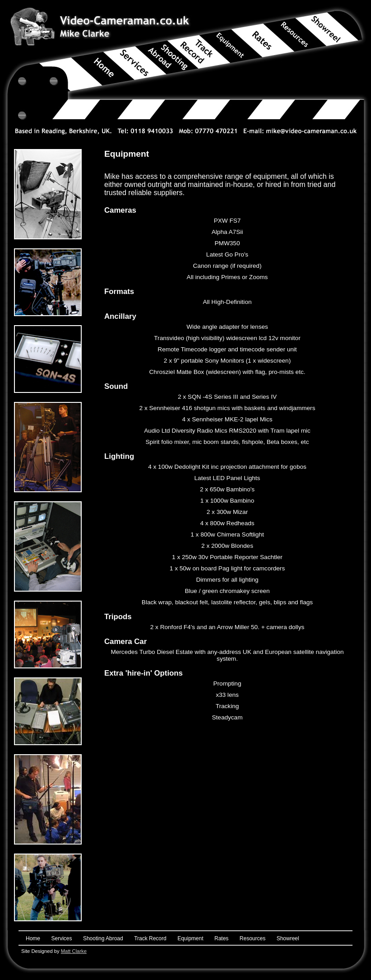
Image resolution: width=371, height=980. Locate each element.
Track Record (150, 938)
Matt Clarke (74, 951)
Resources (253, 938)
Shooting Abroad (103, 938)
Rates (221, 938)
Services (61, 938)
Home (33, 938)
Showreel (288, 938)
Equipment (190, 938)
